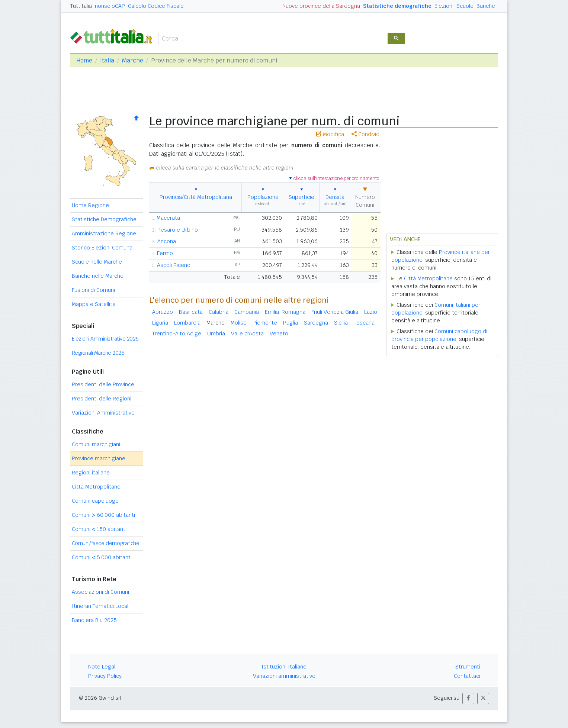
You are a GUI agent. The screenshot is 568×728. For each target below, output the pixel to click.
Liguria (160, 323)
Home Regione (90, 205)
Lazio (371, 312)
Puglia (291, 323)
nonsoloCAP (110, 6)
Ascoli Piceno (174, 265)
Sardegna (316, 323)
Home (84, 60)
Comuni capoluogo (95, 501)
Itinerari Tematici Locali (101, 606)
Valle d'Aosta (247, 334)
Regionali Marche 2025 (98, 353)
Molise (239, 323)
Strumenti (468, 667)
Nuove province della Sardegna (321, 6)
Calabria (219, 312)
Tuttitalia (81, 6)
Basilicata (191, 312)
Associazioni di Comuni (100, 592)
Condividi (366, 134)
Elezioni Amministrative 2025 (105, 339)
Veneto (279, 334)
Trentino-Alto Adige (177, 334)
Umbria (216, 334)
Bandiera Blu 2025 (94, 620)
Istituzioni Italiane (284, 667)
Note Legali (102, 667)
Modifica (330, 134)
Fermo (165, 253)
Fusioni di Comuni (93, 290)
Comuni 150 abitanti (99, 529)
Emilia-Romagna (285, 312)
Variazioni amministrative (284, 676)
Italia (107, 60)
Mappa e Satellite (94, 304)
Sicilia (341, 323)
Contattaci (467, 676)
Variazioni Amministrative (103, 413)
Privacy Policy (105, 676)
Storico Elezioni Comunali (103, 248)
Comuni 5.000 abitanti (102, 557)
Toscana (364, 323)
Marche (133, 60)
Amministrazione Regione (104, 233)
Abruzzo (163, 312)
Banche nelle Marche (98, 276)
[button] (468, 698)
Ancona (167, 241)
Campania (247, 312)
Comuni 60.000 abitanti (103, 515)
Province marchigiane (99, 458)
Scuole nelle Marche (97, 262)
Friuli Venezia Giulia (335, 312)
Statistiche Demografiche (104, 219)
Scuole (465, 6)
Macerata (168, 218)
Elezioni (444, 6)
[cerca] (272, 39)
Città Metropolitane (96, 487)
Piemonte (265, 323)
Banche (486, 6)
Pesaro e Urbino (178, 230)
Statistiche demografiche (397, 6)
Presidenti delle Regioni (102, 399)
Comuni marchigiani (96, 444)
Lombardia (187, 323)
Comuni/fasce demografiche (106, 543)
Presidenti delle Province (103, 384)
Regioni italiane (91, 473)
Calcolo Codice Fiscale (156, 6)
